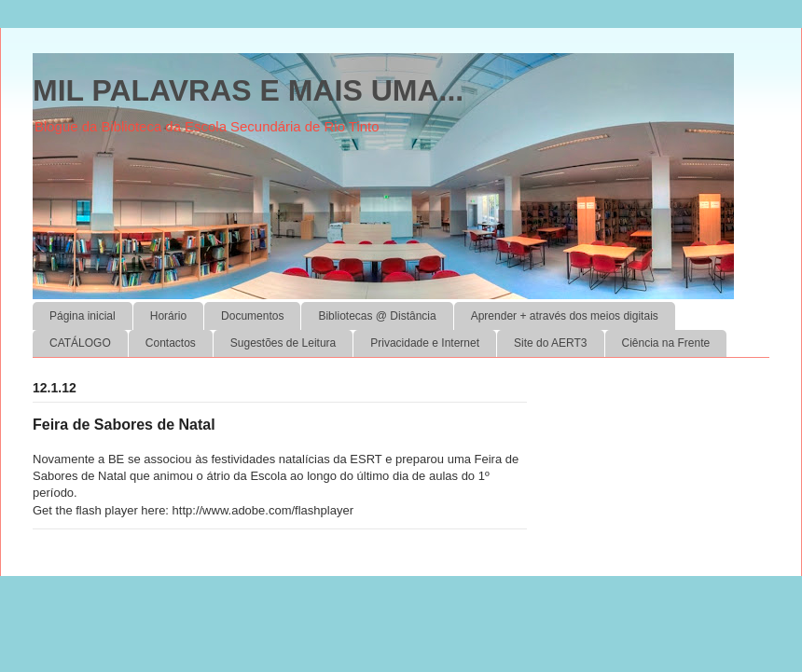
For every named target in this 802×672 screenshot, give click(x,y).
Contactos (171, 343)
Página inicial (83, 316)
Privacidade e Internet (425, 343)
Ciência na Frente (666, 343)
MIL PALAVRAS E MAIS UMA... (248, 90)
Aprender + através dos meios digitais (565, 316)
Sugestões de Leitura (283, 343)
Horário (168, 316)
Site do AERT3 (551, 343)
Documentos (252, 316)
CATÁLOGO (80, 343)
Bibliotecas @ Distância (377, 316)
